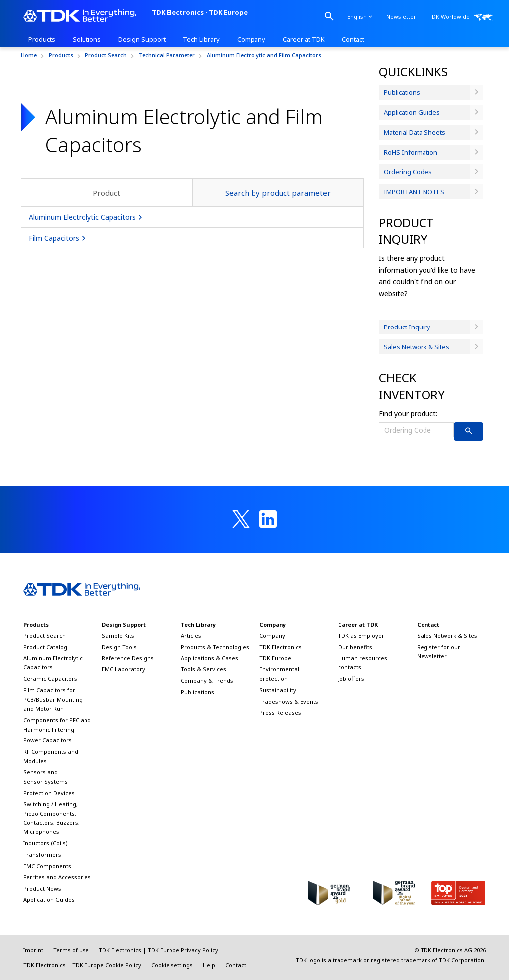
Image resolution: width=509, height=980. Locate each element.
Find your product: (408, 414)
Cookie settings (172, 965)
